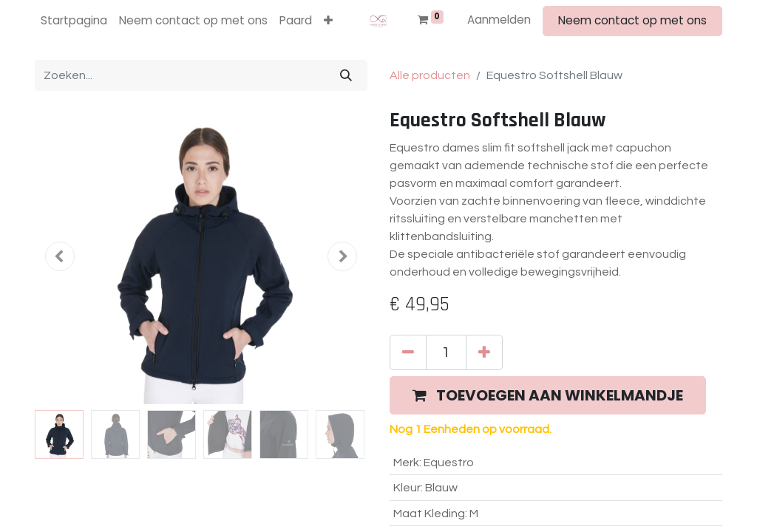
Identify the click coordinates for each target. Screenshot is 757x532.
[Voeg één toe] (484, 352)
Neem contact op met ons (632, 20)
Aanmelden (499, 20)
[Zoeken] (346, 75)
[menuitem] (74, 21)
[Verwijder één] (408, 352)
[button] (328, 21)
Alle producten (430, 75)
